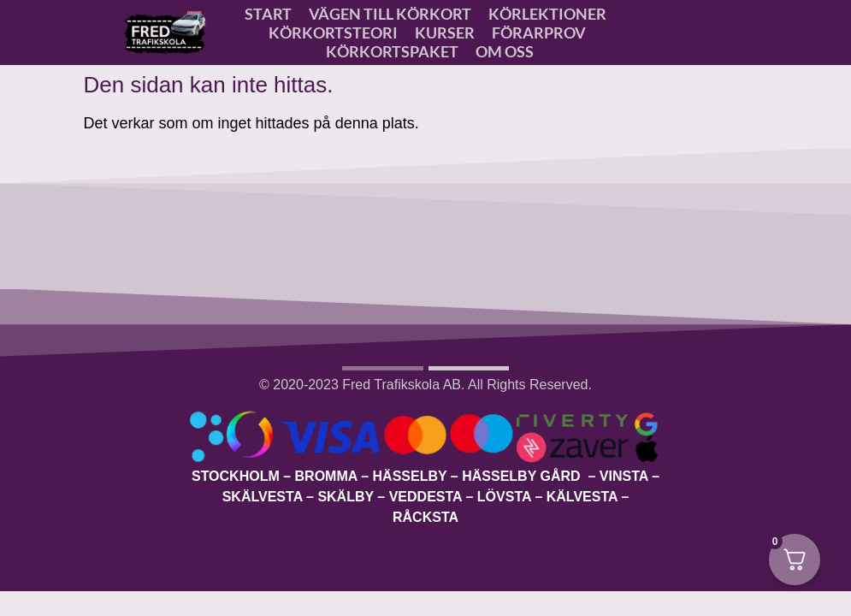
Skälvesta (263, 497)
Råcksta (425, 517)
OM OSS (505, 51)
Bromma (326, 476)
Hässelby (410, 476)
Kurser (445, 33)
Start (268, 14)
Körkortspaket (392, 51)
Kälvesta (582, 497)
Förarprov (539, 33)
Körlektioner (547, 14)
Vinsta (624, 476)
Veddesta (425, 497)
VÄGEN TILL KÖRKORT (390, 14)
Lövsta (504, 497)
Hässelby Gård (523, 476)
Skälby (346, 497)
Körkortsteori (333, 33)
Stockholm (236, 476)
